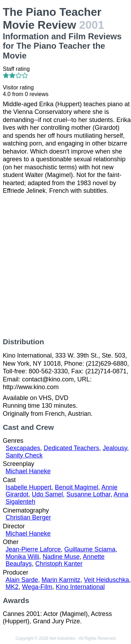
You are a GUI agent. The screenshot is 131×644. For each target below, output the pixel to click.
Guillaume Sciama (90, 549)
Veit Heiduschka (106, 580)
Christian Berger (28, 517)
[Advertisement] (65, 266)
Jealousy (115, 448)
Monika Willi (22, 557)
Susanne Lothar (88, 494)
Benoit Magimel (77, 487)
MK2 (12, 587)
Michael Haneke (28, 471)
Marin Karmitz (61, 580)
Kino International (80, 587)
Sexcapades (23, 448)
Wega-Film (37, 587)
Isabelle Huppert (28, 487)
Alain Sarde (22, 580)
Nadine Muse (61, 557)
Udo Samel (47, 494)
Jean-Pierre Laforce (33, 549)
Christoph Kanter (59, 564)
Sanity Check (24, 455)
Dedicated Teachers (71, 448)
